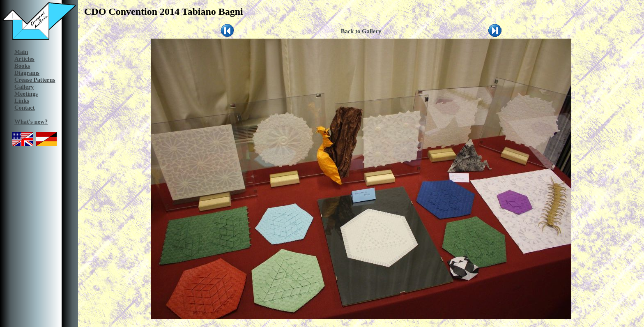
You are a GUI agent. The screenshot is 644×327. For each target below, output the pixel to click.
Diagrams (27, 73)
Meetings (26, 94)
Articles (24, 59)
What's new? (31, 122)
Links (22, 101)
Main (21, 52)
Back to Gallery (361, 31)
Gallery (24, 87)
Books (22, 66)
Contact (25, 108)
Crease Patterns (35, 80)
